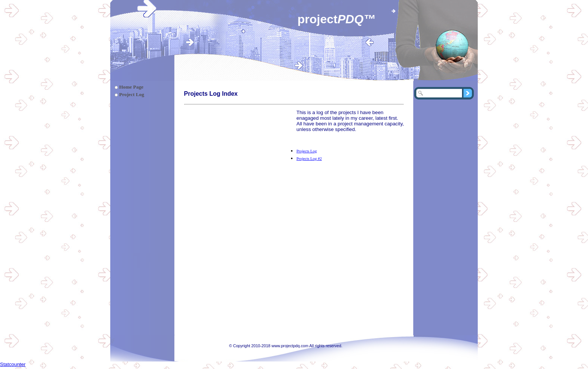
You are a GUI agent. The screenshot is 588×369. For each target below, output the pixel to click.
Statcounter (13, 364)
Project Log (132, 94)
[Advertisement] (240, 157)
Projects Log (307, 151)
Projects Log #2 (309, 159)
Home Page (131, 87)
